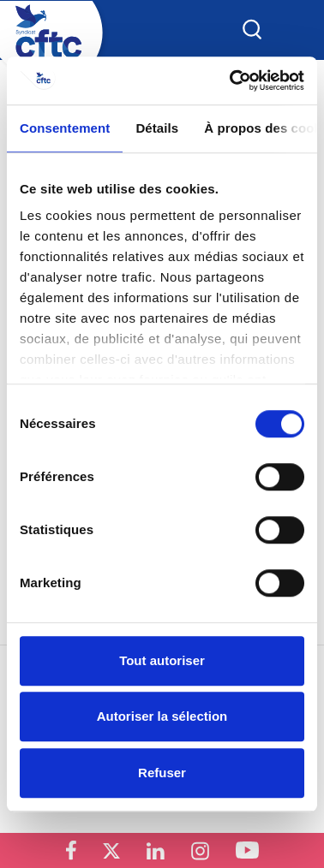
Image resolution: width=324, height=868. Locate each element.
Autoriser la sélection (162, 716)
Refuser (162, 773)
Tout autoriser (162, 660)
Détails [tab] (157, 128)
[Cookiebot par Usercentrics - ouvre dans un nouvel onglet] (231, 80)
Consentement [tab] (65, 128)
